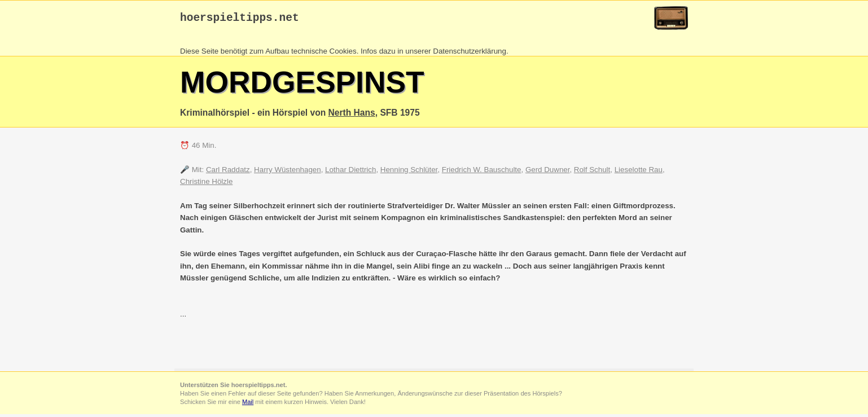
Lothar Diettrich (350, 172)
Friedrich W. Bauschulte (482, 172)
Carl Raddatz (228, 172)
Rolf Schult (592, 172)
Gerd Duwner (548, 172)
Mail (248, 405)
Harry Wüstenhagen (288, 172)
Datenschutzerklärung (470, 54)
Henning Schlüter (409, 172)
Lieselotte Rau (639, 172)
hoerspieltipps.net (240, 19)
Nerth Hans (352, 115)
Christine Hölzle (206, 184)
